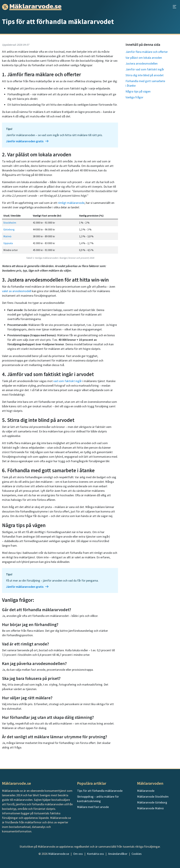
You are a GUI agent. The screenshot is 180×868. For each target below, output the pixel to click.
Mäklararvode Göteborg (152, 802)
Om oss (78, 854)
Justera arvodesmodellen (142, 63)
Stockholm (10, 223)
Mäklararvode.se (59, 854)
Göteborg (9, 229)
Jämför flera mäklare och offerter (147, 52)
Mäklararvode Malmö (150, 808)
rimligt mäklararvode (71, 203)
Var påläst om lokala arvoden (144, 58)
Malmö (7, 236)
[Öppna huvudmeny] (174, 7)
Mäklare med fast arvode (93, 807)
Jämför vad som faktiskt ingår (145, 69)
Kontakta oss (95, 854)
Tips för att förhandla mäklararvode (100, 791)
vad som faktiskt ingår (68, 381)
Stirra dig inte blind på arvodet (145, 75)
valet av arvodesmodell (17, 291)
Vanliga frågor (134, 97)
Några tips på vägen (138, 91)
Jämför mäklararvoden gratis (27, 141)
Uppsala (8, 243)
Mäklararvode (146, 791)
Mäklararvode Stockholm (153, 797)
